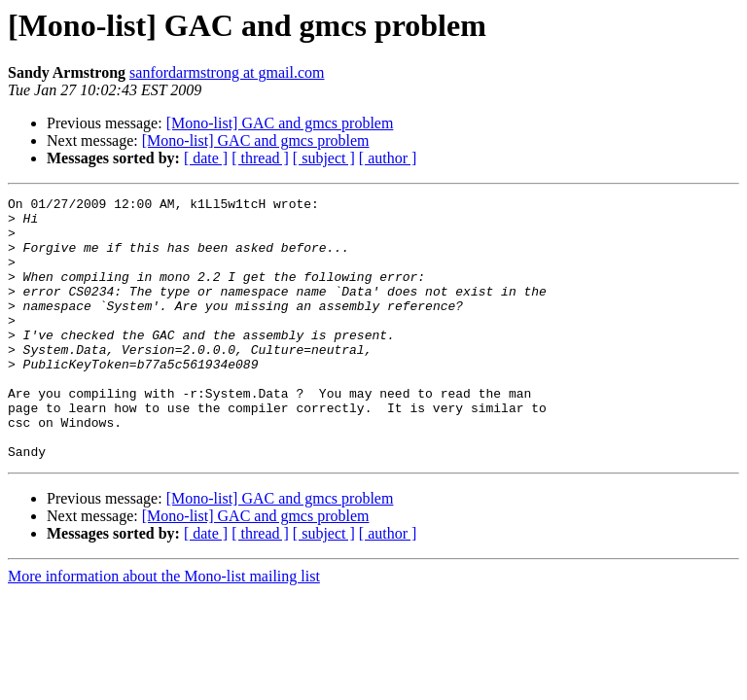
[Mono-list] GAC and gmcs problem (280, 123)
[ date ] (206, 158)
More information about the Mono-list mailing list (164, 629)
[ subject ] (324, 158)
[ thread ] (260, 158)
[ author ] (388, 158)
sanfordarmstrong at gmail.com (227, 72)
